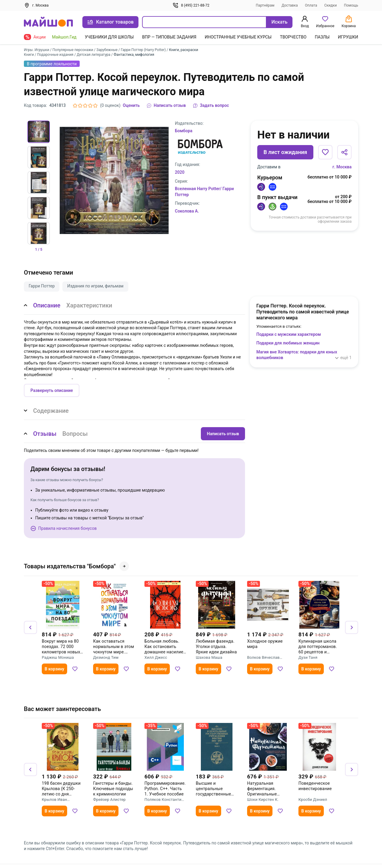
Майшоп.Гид (64, 37)
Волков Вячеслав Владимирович (263, 658)
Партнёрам (265, 5)
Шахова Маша (209, 657)
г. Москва (342, 167)
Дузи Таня (308, 657)
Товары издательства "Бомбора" (76, 566)
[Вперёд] (352, 627)
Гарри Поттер (42, 286)
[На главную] (48, 22)
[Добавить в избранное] (325, 152)
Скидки (331, 5)
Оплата (311, 5)
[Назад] (30, 627)
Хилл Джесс (156, 657)
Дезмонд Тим (106, 657)
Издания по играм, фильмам (95, 286)
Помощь (351, 5)
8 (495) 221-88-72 (191, 5)
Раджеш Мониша (58, 657)
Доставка (290, 5)
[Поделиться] (344, 152)
